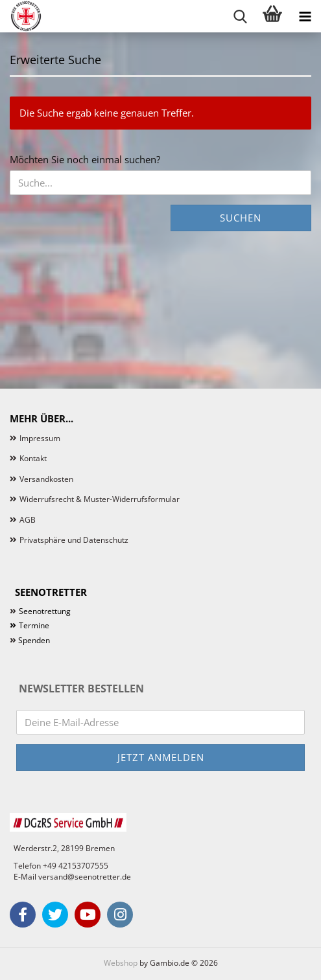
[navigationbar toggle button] (305, 16)
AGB (28, 520)
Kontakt (33, 458)
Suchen (241, 218)
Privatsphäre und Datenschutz (74, 540)
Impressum (40, 438)
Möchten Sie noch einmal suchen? (85, 159)
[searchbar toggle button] (240, 16)
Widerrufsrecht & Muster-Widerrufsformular (100, 499)
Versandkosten (46, 479)
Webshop (121, 963)
